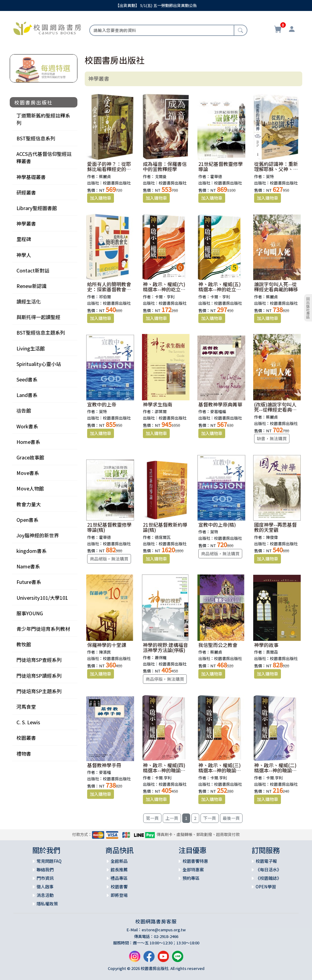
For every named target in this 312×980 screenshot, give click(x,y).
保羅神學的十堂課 (107, 645)
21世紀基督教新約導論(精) (165, 527)
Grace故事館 (30, 457)
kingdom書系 (32, 551)
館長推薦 (119, 869)
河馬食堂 (26, 707)
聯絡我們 (45, 869)
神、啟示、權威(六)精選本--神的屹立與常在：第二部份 (164, 289)
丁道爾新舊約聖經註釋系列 (43, 119)
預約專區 (191, 878)
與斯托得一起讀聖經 (38, 317)
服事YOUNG (30, 613)
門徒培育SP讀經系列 (39, 676)
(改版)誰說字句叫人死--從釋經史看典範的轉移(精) (275, 410)
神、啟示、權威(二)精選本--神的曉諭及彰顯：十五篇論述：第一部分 (276, 773)
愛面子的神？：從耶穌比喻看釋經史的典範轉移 (109, 169)
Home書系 (28, 442)
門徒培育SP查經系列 (39, 660)
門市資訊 (45, 878)
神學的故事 (266, 645)
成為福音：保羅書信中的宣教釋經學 (165, 167)
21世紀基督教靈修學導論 (221, 167)
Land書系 (27, 395)
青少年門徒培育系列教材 (43, 629)
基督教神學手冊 (104, 765)
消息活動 (45, 895)
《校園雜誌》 (268, 878)
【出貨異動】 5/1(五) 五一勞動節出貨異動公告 (156, 5)
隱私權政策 (47, 904)
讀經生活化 (29, 301)
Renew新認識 (32, 286)
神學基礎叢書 (31, 177)
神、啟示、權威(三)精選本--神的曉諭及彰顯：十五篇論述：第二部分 (220, 773)
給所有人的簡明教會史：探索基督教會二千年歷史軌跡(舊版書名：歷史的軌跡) (110, 292)
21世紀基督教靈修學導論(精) (109, 527)
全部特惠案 (193, 869)
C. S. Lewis (28, 722)
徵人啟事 (45, 887)
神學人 (24, 255)
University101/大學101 (42, 598)
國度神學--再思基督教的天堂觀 (275, 527)
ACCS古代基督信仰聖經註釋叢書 (44, 157)
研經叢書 (26, 192)
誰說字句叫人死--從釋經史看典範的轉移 (276, 287)
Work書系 (27, 426)
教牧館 (24, 644)
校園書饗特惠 (195, 861)
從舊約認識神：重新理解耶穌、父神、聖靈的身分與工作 (276, 169)
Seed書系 (27, 379)
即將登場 (119, 895)
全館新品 (119, 861)
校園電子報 (266, 861)
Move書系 (28, 473)
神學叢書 (26, 223)
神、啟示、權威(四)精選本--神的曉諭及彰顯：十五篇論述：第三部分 (165, 773)
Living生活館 (31, 348)
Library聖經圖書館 (37, 208)
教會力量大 (29, 504)
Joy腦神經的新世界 (38, 535)
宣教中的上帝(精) (217, 525)
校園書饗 (119, 887)
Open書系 (27, 520)
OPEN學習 (266, 887)
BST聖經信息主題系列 (41, 332)
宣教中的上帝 (102, 404)
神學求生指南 (158, 404)
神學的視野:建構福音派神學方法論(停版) (165, 648)
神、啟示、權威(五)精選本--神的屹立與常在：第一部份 (220, 289)
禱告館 (24, 410)
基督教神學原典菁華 (220, 404)
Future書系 (29, 582)
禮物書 (24, 753)
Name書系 (28, 566)
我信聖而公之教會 (218, 645)
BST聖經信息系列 (36, 138)
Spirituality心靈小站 (39, 364)
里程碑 (24, 239)
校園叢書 (26, 738)
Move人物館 (30, 488)
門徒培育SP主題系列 (39, 691)
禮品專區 (119, 878)
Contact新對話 (33, 270)
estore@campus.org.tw (164, 930)
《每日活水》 (268, 869)
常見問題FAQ (49, 861)
